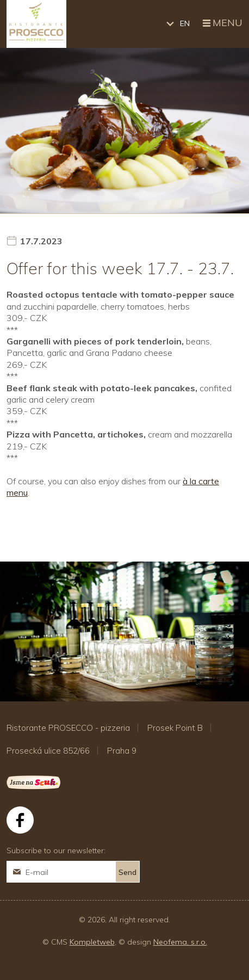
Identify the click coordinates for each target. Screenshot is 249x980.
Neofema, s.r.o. (180, 942)
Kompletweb (92, 942)
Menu (222, 23)
